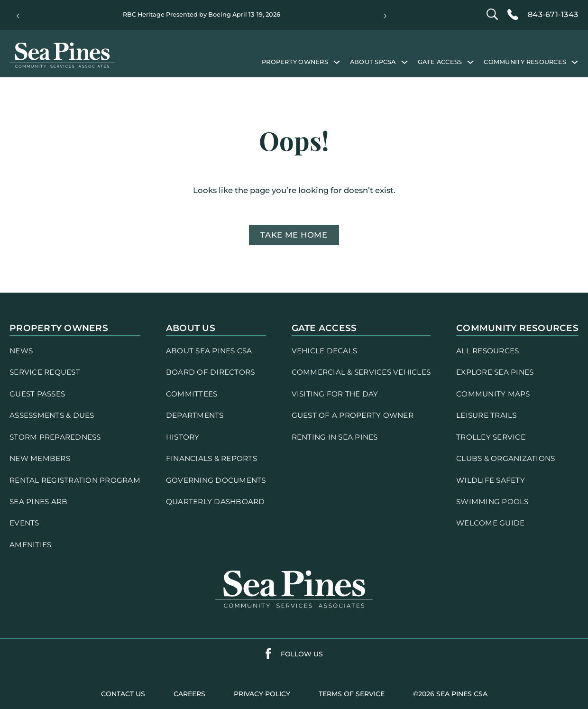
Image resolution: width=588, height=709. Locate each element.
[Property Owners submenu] (337, 62)
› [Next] (385, 15)
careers (189, 694)
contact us (123, 694)
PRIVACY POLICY (262, 694)
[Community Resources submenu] (575, 62)
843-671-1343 (553, 14)
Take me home (294, 235)
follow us (302, 654)
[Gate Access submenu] (470, 62)
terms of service (352, 694)
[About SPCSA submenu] (404, 62)
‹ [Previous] (18, 15)
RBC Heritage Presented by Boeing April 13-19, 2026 (202, 14)
